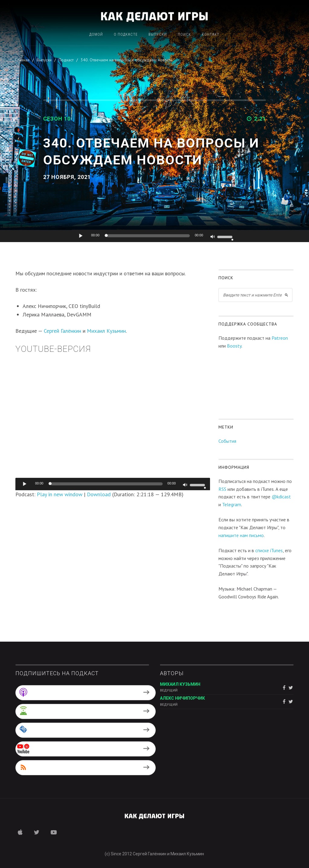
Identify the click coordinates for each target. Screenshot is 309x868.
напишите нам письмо (241, 535)
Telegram (232, 504)
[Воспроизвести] (81, 236)
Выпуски (158, 35)
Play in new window (60, 494)
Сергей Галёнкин (62, 331)
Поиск (184, 35)
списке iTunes (269, 550)
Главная (22, 60)
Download (99, 494)
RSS (222, 489)
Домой (96, 35)
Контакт (211, 35)
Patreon (280, 338)
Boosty (234, 346)
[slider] (148, 236)
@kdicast (281, 497)
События (227, 441)
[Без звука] (213, 237)
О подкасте (126, 35)
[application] (154, 236)
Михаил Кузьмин (106, 331)
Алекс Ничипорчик (182, 698)
